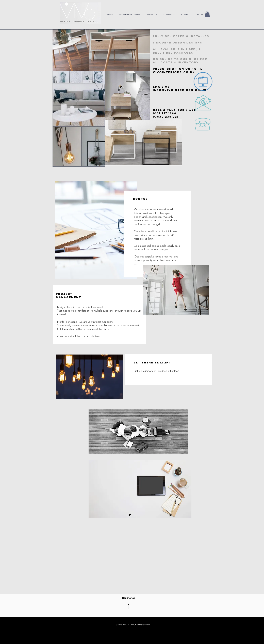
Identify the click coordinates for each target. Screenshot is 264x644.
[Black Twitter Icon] (130, 515)
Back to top (129, 598)
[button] (207, 14)
